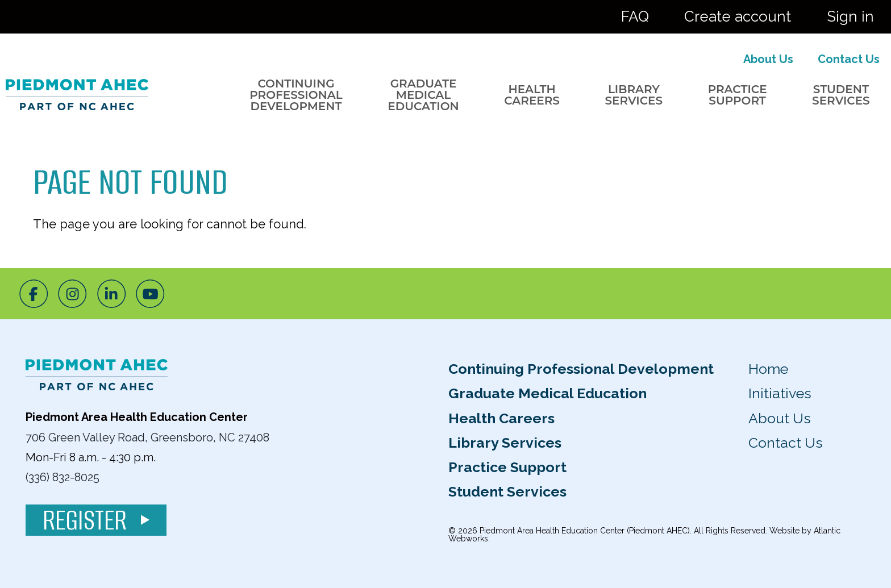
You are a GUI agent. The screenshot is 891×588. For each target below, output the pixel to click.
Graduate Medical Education (423, 95)
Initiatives (780, 393)
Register (96, 520)
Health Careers (532, 95)
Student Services (841, 95)
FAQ (635, 16)
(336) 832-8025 (63, 477)
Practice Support (738, 95)
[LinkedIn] (112, 294)
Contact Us (849, 59)
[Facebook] (34, 294)
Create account (738, 16)
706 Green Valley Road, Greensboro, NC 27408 (147, 437)
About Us (768, 59)
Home (768, 369)
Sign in (850, 16)
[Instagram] (72, 294)
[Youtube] (150, 294)
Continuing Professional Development (296, 95)
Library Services (634, 95)
